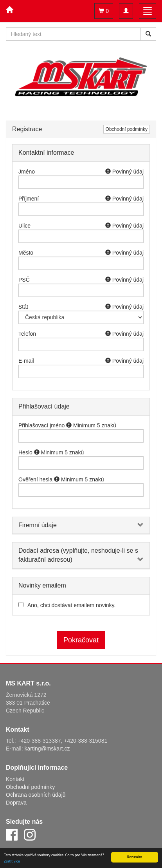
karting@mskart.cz (47, 749)
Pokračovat (81, 640)
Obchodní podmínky (127, 129)
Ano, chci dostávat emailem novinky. (71, 605)
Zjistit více (12, 861)
